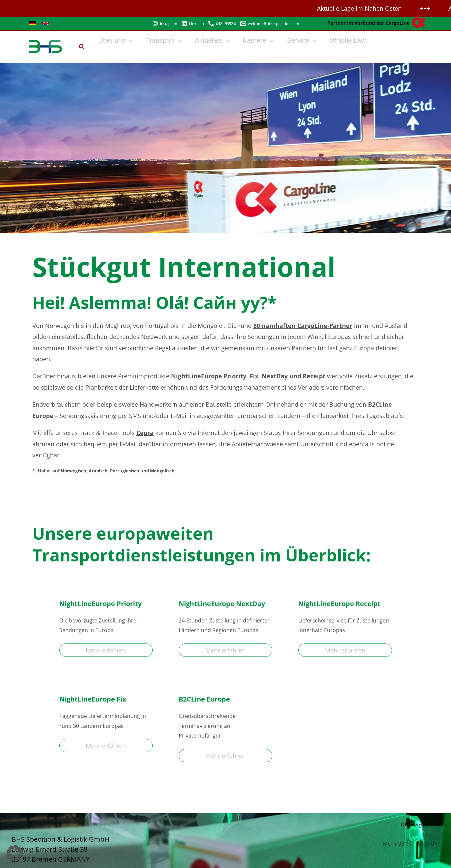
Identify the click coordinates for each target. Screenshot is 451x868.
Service (302, 40)
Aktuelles (212, 40)
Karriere (258, 40)
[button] (82, 47)
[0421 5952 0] (222, 24)
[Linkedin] (193, 24)
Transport (164, 40)
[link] (32, 23)
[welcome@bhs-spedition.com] (270, 24)
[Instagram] (165, 24)
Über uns (115, 40)
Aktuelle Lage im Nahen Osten (361, 8)
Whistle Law (348, 40)
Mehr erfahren (106, 650)
